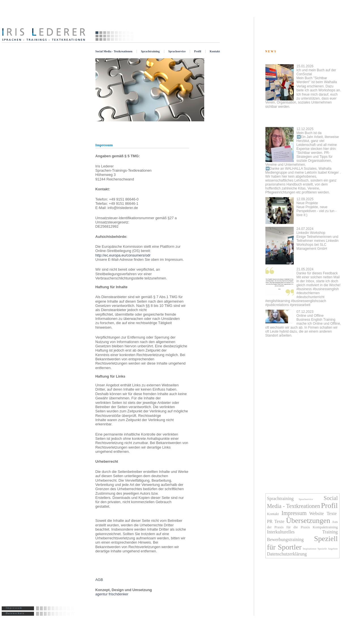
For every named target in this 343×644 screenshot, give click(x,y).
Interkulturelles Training (302, 532)
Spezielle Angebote (328, 549)
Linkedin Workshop (318, 239)
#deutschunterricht (311, 297)
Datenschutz (15, 613)
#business (304, 289)
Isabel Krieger (328, 173)
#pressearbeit (300, 305)
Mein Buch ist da (302, 149)
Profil (198, 51)
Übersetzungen (308, 521)
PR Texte (276, 521)
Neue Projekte (317, 207)
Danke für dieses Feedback (319, 277)
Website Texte (323, 513)
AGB (99, 580)
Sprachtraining (150, 51)
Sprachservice (177, 51)
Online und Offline (303, 324)
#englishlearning (278, 301)
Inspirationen (310, 549)
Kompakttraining (325, 527)
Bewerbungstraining (286, 539)
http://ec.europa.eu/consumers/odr (123, 255)
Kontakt (215, 51)
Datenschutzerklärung (287, 554)
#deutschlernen (308, 293)
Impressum (14, 608)
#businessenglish (326, 289)
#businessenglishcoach (308, 301)
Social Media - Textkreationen (114, 51)
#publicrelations (277, 305)
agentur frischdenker (112, 594)
